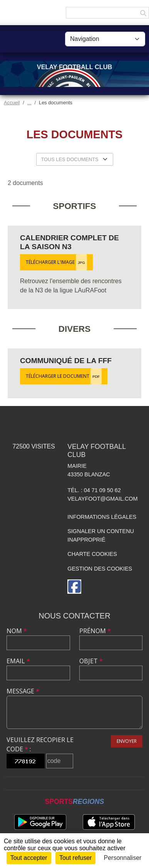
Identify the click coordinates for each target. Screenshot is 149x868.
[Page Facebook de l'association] (74, 587)
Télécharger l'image (56, 262)
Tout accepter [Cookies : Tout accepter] (29, 858)
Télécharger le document (64, 376)
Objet (91, 661)
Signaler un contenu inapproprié (101, 535)
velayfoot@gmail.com (102, 499)
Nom (17, 631)
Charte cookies (92, 554)
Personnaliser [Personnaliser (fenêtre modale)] (123, 858)
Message (23, 691)
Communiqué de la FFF (66, 361)
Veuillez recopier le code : (40, 744)
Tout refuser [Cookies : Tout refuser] (75, 858)
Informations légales (102, 517)
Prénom (95, 631)
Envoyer (127, 741)
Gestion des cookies (100, 569)
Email (18, 661)
